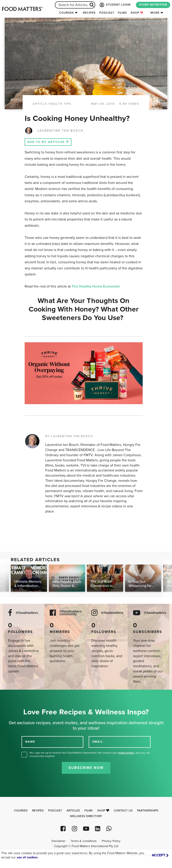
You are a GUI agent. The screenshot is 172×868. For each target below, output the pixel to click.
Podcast (107, 13)
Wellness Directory (86, 816)
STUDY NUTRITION (153, 5)
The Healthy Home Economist (96, 286)
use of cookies (27, 857)
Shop (137, 13)
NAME (30, 742)
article (40, 104)
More (155, 13)
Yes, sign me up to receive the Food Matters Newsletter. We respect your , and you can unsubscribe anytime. (90, 754)
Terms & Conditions (84, 841)
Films (122, 13)
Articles (73, 811)
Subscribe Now (86, 768)
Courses (67, 13)
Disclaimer (58, 841)
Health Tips (60, 104)
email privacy (126, 753)
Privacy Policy (111, 841)
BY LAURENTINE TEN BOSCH (69, 436)
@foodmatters (27, 613)
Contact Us (123, 811)
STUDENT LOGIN (115, 5)
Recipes (89, 13)
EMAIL (98, 742)
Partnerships (148, 811)
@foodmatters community (71, 613)
